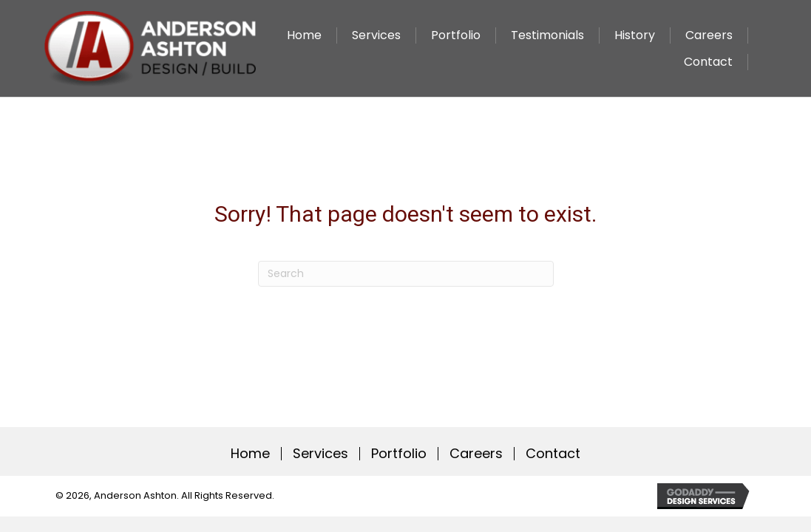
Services (320, 454)
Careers (476, 454)
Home (250, 454)
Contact (553, 454)
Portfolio (399, 454)
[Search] (406, 274)
